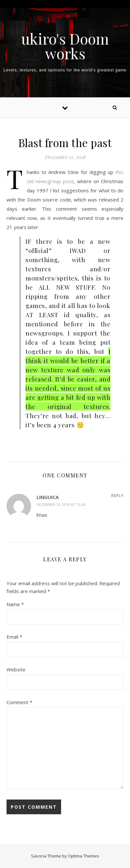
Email (14, 637)
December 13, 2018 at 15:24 (61, 504)
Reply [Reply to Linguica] (117, 495)
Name (15, 604)
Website (16, 669)
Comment (19, 702)
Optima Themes (84, 856)
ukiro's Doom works (65, 46)
